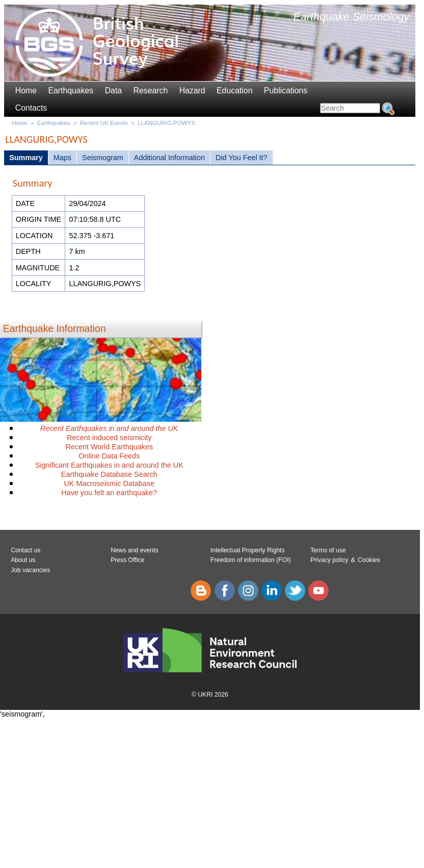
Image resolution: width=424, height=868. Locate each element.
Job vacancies (30, 570)
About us (23, 560)
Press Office (127, 560)
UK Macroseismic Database (109, 483)
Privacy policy (329, 560)
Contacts (31, 108)
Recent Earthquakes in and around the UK (109, 428)
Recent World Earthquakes (109, 447)
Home (26, 91)
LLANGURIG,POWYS (166, 123)
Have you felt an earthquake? (109, 493)
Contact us (25, 550)
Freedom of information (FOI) (251, 560)
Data (113, 91)
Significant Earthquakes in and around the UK (109, 465)
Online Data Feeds (109, 456)
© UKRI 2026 (210, 695)
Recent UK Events (104, 123)
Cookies (369, 560)
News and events (134, 550)
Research (151, 91)
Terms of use (328, 550)
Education (234, 91)
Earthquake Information (55, 328)
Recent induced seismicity (109, 438)
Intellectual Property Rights (247, 550)
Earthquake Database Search (109, 474)
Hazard (192, 91)
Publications (286, 91)
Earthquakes (71, 91)
